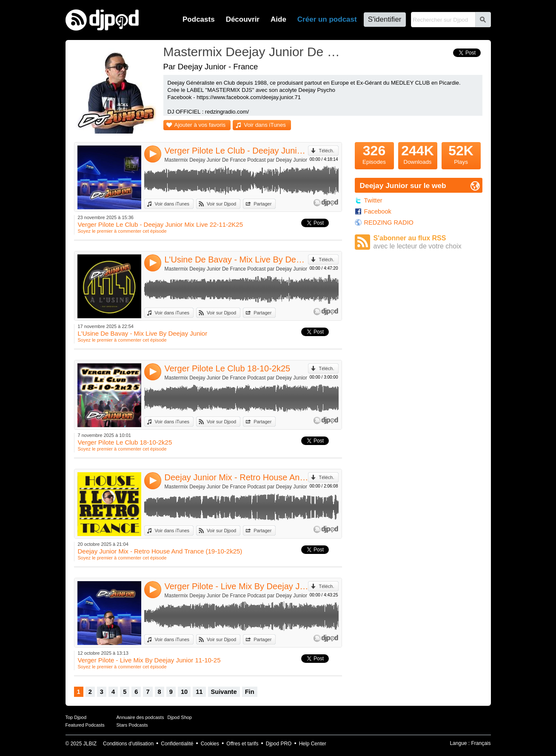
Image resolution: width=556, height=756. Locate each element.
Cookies (210, 744)
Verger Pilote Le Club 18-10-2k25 (228, 368)
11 (199, 692)
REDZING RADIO (389, 223)
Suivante (224, 692)
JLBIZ (90, 744)
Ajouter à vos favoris (200, 125)
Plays (461, 154)
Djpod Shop (180, 717)
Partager (262, 204)
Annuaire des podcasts (140, 717)
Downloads (418, 154)
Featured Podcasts (85, 725)
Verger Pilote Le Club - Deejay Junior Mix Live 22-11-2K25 (237, 151)
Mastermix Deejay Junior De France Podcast (255, 52)
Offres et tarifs (242, 744)
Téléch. (326, 151)
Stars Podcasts (132, 725)
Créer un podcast (327, 19)
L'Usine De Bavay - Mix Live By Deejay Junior (237, 260)
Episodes (374, 154)
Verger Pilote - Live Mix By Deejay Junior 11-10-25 (237, 586)
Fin (250, 692)
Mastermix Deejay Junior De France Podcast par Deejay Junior (236, 160)
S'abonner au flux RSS (428, 242)
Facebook (378, 211)
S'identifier (385, 19)
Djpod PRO (279, 744)
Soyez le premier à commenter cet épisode (122, 231)
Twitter (373, 200)
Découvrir (243, 19)
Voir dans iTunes (265, 125)
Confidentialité (177, 744)
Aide (278, 19)
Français (481, 743)
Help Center (313, 744)
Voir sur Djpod (221, 204)
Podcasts (199, 19)
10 (184, 692)
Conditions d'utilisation (128, 744)
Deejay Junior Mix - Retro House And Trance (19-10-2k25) (237, 477)
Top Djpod (76, 717)
